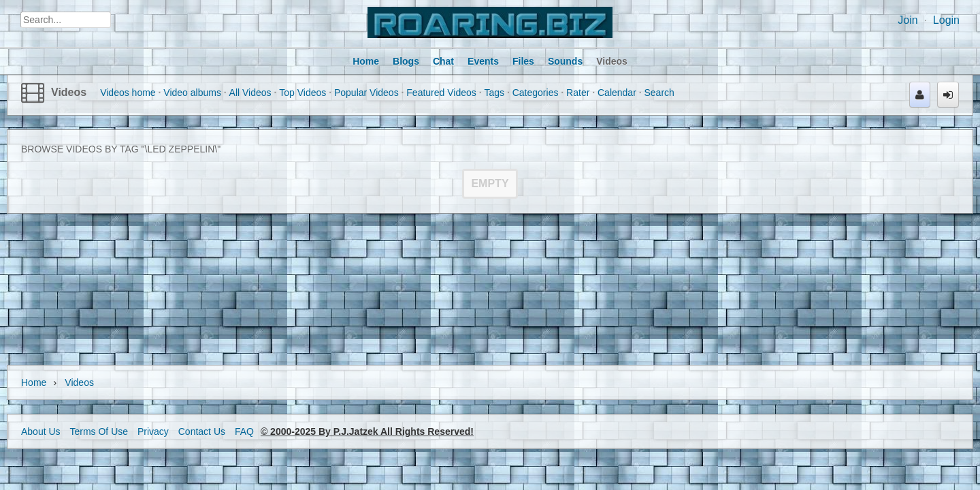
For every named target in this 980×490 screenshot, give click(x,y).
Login (946, 20)
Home (34, 382)
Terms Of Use (99, 431)
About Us (41, 431)
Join (908, 20)
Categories (536, 93)
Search (659, 93)
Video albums (192, 93)
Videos (69, 92)
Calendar (617, 93)
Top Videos (303, 93)
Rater (578, 93)
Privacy (153, 431)
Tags (494, 93)
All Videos (250, 93)
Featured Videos (441, 93)
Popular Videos (366, 93)
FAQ (244, 431)
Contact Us (202, 431)
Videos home (128, 93)
